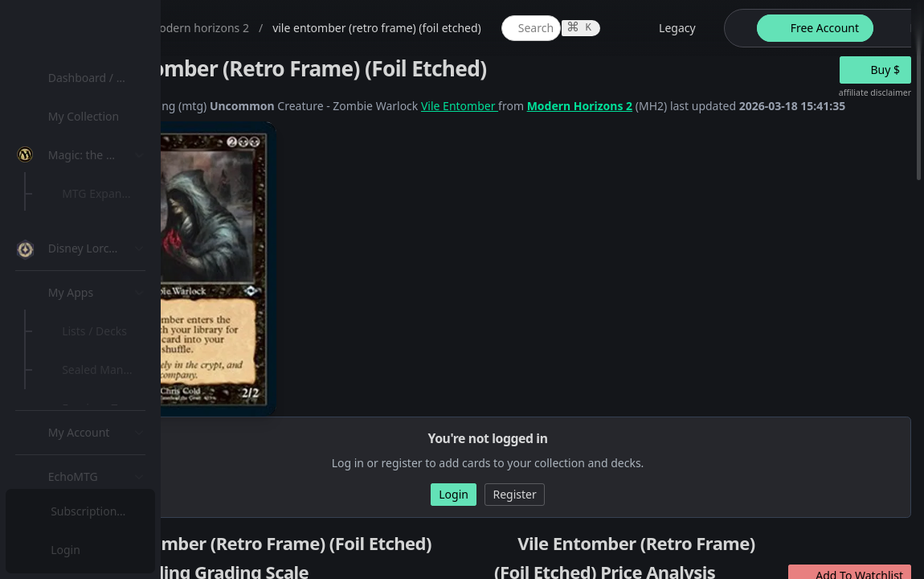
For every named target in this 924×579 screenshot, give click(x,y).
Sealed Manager (110, 469)
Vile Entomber (617, 106)
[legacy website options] (825, 28)
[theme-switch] (895, 28)
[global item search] (689, 28)
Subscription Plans (101, 511)
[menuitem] (104, 78)
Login (67, 550)
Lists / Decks (99, 431)
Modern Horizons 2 (738, 106)
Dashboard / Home (102, 78)
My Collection (88, 116)
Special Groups (106, 271)
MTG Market (99, 232)
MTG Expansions (110, 193)
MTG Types (96, 309)
